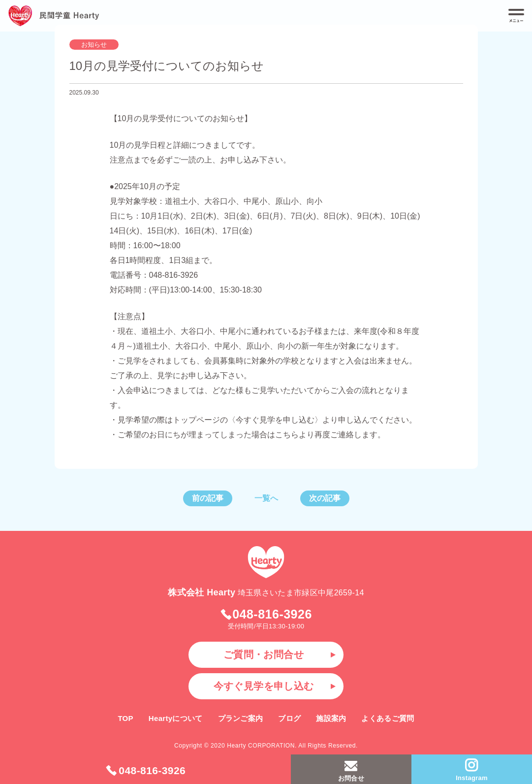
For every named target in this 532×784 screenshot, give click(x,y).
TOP (125, 718)
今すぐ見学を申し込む (264, 686)
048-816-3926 (145, 771)
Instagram (471, 770)
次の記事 (325, 498)
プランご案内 (241, 718)
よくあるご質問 (388, 718)
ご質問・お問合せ (264, 654)
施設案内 (331, 718)
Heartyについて (176, 718)
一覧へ (266, 498)
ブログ (289, 718)
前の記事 (208, 498)
